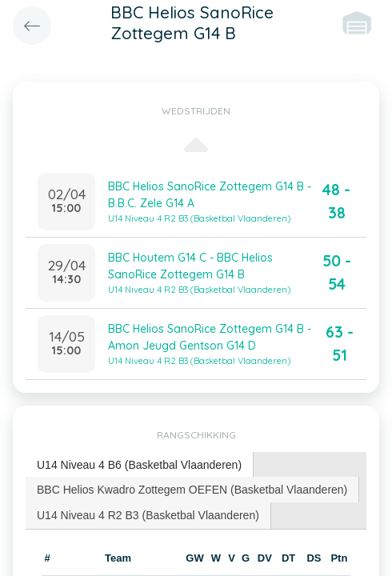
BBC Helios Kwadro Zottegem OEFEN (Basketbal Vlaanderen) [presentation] (192, 490)
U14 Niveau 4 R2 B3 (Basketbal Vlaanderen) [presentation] (148, 515)
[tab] (140, 465)
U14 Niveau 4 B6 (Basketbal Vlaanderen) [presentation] (139, 465)
